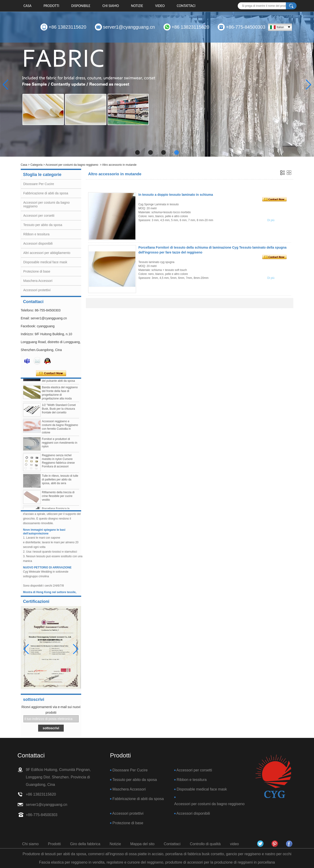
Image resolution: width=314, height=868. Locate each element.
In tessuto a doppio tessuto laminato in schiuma (176, 195)
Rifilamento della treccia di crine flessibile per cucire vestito (58, 498)
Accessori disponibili (38, 243)
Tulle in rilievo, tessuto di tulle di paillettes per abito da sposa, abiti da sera (60, 481)
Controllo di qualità (205, 844)
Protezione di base (37, 271)
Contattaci (186, 6)
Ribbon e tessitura (36, 234)
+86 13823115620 (67, 27)
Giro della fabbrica (85, 844)
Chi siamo (111, 6)
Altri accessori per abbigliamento (47, 253)
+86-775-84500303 (246, 27)
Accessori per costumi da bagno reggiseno (72, 165)
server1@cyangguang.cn (129, 27)
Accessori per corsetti (39, 216)
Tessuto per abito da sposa (43, 225)
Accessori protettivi (37, 290)
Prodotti (51, 6)
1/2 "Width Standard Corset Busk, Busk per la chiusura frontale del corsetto (59, 410)
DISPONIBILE (81, 6)
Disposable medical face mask (45, 262)
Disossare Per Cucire (39, 184)
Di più (271, 220)
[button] (137, 152)
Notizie (137, 6)
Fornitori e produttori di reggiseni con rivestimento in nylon (60, 444)
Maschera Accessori (38, 281)
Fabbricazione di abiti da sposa (46, 193)
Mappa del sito (142, 844)
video (160, 6)
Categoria (37, 165)
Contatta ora (51, 373)
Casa (27, 6)
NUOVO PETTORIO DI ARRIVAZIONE (47, 569)
